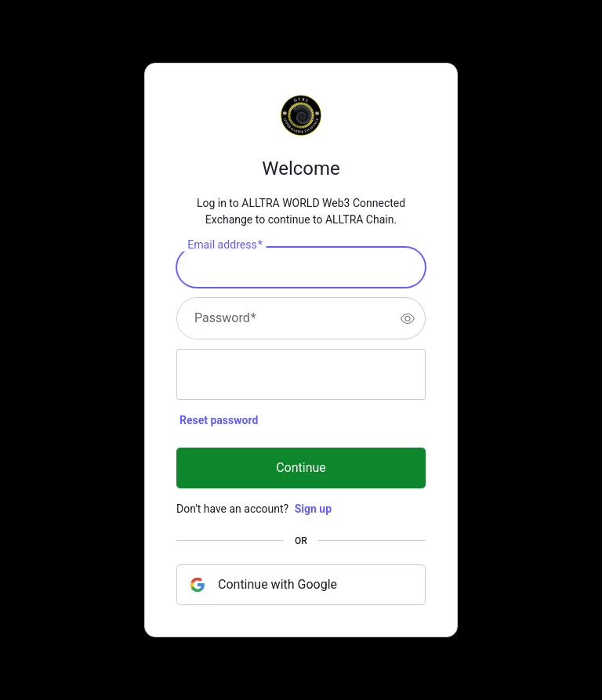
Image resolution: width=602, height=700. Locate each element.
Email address (225, 245)
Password (225, 318)
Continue (301, 468)
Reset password (219, 420)
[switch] (408, 318)
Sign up (313, 509)
